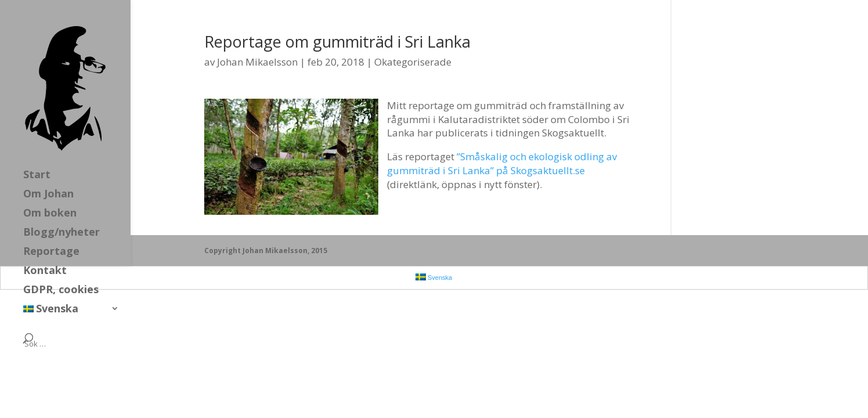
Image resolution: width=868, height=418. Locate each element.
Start (37, 176)
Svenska (51, 310)
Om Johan (48, 195)
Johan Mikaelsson (257, 62)
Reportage (51, 252)
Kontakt (45, 271)
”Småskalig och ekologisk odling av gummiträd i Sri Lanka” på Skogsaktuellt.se (502, 163)
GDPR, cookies (61, 291)
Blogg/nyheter (62, 233)
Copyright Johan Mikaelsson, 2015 (266, 251)
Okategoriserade (413, 62)
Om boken (50, 214)
